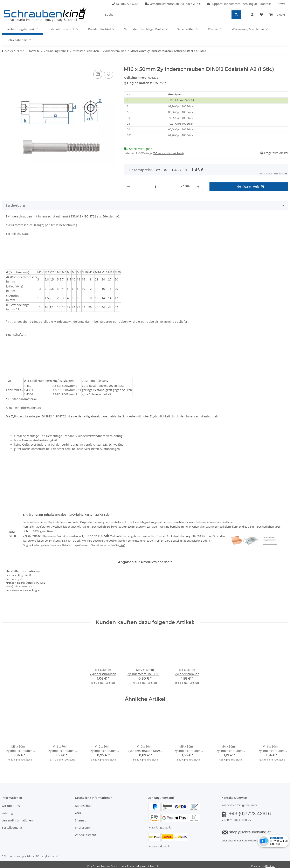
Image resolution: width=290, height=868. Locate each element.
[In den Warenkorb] (5, 64)
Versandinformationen (17, 818)
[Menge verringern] (129, 170)
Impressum (83, 826)
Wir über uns (11, 804)
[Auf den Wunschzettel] (109, 74)
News (281, 4)
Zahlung (7, 811)
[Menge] (155, 170)
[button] (252, 15)
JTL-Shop (270, 864)
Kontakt (266, 4)
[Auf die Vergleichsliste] (98, 74)
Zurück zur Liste (14, 51)
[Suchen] (167, 15)
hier (122, 543)
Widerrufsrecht (85, 833)
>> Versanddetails (159, 844)
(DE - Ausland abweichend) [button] (168, 153)
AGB (78, 811)
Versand (53, 854)
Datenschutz (84, 804)
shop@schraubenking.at (240, 4)
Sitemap (81, 818)
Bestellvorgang (12, 826)
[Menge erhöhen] (198, 170)
